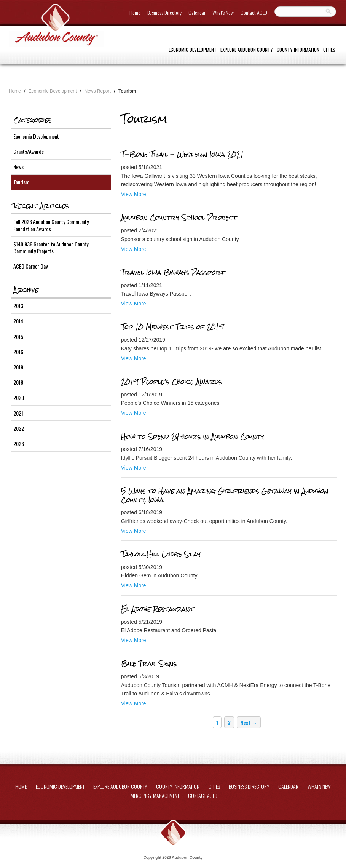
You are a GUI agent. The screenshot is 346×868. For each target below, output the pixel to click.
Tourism (21, 182)
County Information (298, 50)
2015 (18, 336)
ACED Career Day (30, 266)
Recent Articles (41, 206)
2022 (19, 428)
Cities (329, 50)
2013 (18, 306)
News (18, 167)
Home (135, 12)
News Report (98, 91)
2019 (18, 367)
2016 (18, 352)
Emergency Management (154, 795)
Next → (249, 722)
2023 (19, 444)
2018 (18, 382)
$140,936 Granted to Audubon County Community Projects (51, 247)
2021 (18, 413)
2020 (19, 397)
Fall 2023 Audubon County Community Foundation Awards (51, 225)
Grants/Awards (29, 151)
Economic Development (193, 50)
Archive (26, 290)
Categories (33, 120)
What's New (223, 12)
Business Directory (164, 12)
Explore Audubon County (247, 50)
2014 (18, 321)
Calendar (197, 12)
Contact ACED (254, 12)
